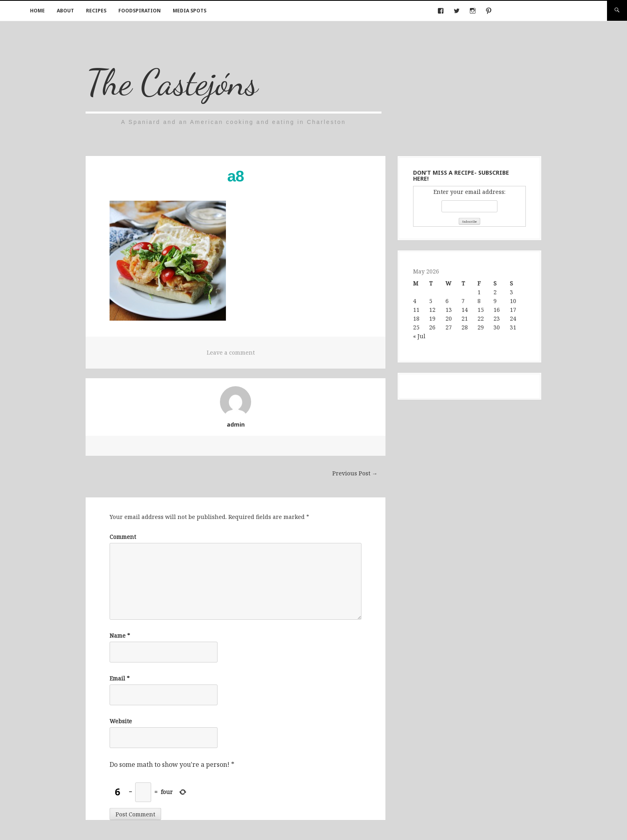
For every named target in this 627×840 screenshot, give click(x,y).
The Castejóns (172, 82)
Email (120, 678)
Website (121, 721)
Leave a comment (231, 352)
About (65, 11)
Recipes (96, 11)
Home (37, 11)
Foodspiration (140, 11)
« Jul (419, 336)
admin (236, 424)
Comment (123, 537)
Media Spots (190, 11)
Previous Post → (355, 473)
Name (120, 635)
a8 (235, 176)
